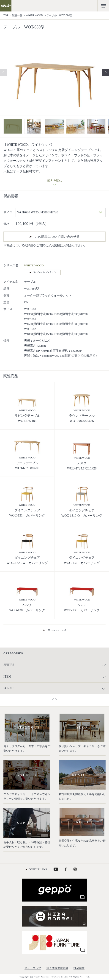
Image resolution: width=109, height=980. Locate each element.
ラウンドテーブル (82, 416)
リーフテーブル (27, 463)
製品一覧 (17, 15)
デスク (82, 463)
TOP (6, 15)
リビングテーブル (27, 416)
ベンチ (27, 605)
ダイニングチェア (27, 510)
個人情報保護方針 (57, 968)
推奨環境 (79, 968)
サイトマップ (33, 968)
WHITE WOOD (34, 15)
